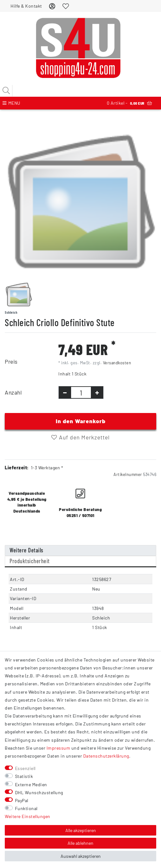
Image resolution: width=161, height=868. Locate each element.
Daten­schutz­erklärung (106, 756)
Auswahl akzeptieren (81, 856)
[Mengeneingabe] (81, 392)
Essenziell (25, 768)
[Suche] (6, 91)
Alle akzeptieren (81, 830)
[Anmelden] (52, 6)
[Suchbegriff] (80, 91)
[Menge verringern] (65, 392)
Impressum (59, 748)
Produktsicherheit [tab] (30, 561)
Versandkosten (117, 363)
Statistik (24, 776)
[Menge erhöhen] (97, 392)
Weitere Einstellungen (28, 816)
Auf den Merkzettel (80, 437)
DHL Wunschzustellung (39, 792)
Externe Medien (31, 784)
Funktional (26, 808)
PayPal (22, 800)
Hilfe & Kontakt (26, 6)
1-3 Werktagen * (47, 468)
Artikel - (129, 103)
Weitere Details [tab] (26, 550)
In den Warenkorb (81, 421)
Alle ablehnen (80, 843)
